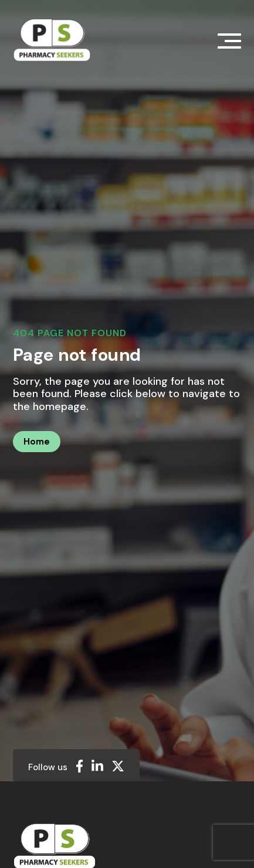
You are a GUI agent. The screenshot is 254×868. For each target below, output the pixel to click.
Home (37, 442)
